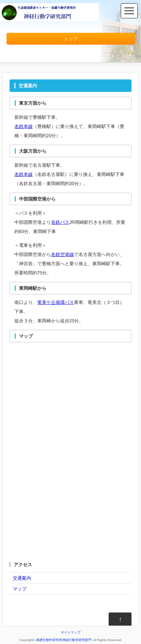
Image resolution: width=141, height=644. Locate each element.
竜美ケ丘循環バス (56, 302)
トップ (71, 39)
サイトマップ (71, 632)
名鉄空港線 (62, 254)
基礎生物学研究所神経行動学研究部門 (64, 640)
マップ (20, 589)
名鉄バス (60, 222)
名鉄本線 (24, 126)
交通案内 (22, 578)
